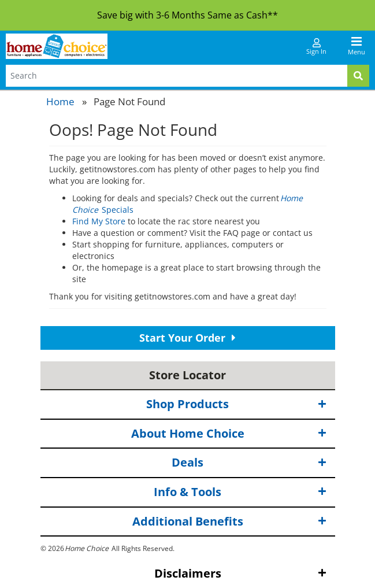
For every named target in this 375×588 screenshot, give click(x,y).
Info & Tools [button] (240, 492)
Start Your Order (188, 338)
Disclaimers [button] (240, 574)
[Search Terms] (177, 76)
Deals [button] (249, 463)
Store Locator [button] (188, 375)
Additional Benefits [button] (229, 521)
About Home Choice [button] (229, 434)
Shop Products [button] (236, 404)
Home (60, 101)
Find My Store (99, 221)
